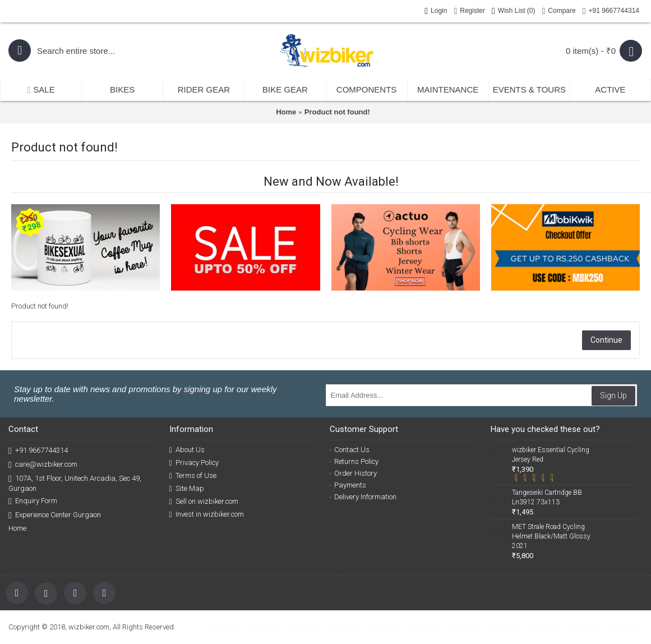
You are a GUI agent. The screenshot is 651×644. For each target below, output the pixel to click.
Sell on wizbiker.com (204, 502)
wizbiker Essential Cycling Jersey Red (551, 455)
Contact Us (350, 450)
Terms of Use (193, 476)
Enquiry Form (33, 501)
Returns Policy (354, 461)
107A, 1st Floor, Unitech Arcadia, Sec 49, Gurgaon (75, 483)
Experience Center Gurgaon (55, 515)
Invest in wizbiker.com (207, 514)
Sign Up (613, 395)
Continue (606, 340)
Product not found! (337, 112)
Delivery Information (363, 497)
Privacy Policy (194, 463)
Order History (353, 473)
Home (286, 112)
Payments (348, 485)
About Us (187, 450)
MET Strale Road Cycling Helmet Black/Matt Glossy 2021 (551, 536)
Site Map (187, 489)
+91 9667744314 (38, 451)
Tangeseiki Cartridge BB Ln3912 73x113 (547, 497)
